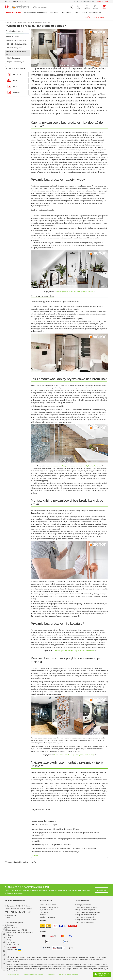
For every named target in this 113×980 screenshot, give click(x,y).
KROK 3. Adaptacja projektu (16, 44)
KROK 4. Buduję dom (14, 48)
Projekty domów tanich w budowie (86, 907)
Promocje (8, 937)
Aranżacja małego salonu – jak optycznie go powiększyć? (52, 845)
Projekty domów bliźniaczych (84, 917)
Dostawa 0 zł (44, 915)
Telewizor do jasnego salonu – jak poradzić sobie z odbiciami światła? (56, 829)
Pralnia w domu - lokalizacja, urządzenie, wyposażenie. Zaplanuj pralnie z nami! (75, 466)
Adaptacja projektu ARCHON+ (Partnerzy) (19, 932)
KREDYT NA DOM (96, 13)
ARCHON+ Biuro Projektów (15, 901)
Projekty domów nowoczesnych (85, 920)
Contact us (10, 947)
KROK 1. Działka (12, 37)
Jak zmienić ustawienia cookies (69, 974)
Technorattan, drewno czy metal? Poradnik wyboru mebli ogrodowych (56, 852)
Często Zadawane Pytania (16, 62)
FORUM (77, 13)
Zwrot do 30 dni (45, 912)
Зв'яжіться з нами (13, 950)
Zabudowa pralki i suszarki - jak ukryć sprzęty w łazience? (75, 292)
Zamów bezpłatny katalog (96, 17)
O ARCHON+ (9, 925)
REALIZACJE (67, 13)
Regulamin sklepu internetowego (33, 974)
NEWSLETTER (89, 2)
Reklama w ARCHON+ (12, 945)
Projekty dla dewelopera (36, 13)
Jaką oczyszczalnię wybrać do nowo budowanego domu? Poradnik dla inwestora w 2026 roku (64, 848)
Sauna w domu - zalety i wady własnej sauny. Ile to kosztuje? (74, 755)
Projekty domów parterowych (84, 922)
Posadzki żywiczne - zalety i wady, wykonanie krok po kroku (75, 651)
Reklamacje (51, 974)
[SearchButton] (71, 7)
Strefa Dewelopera (13, 58)
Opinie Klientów (10, 942)
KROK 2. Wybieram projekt (16, 40)
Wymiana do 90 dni (46, 910)
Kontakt (7, 918)
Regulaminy (9, 935)
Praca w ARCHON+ (11, 928)
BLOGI (85, 13)
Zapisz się (102, 890)
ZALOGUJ (78, 2)
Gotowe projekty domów (83, 905)
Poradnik (55, 13)
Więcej (35, 855)
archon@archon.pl (11, 915)
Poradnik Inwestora (14, 31)
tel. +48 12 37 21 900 (18, 912)
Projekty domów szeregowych (85, 910)
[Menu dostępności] (4, 927)
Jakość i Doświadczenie (48, 905)
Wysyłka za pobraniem (47, 917)
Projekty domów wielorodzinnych (86, 915)
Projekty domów (14, 13)
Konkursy (8, 940)
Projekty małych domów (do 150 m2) (87, 912)
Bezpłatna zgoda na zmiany (49, 907)
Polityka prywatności (13, 974)
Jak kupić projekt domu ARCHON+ (16, 930)
